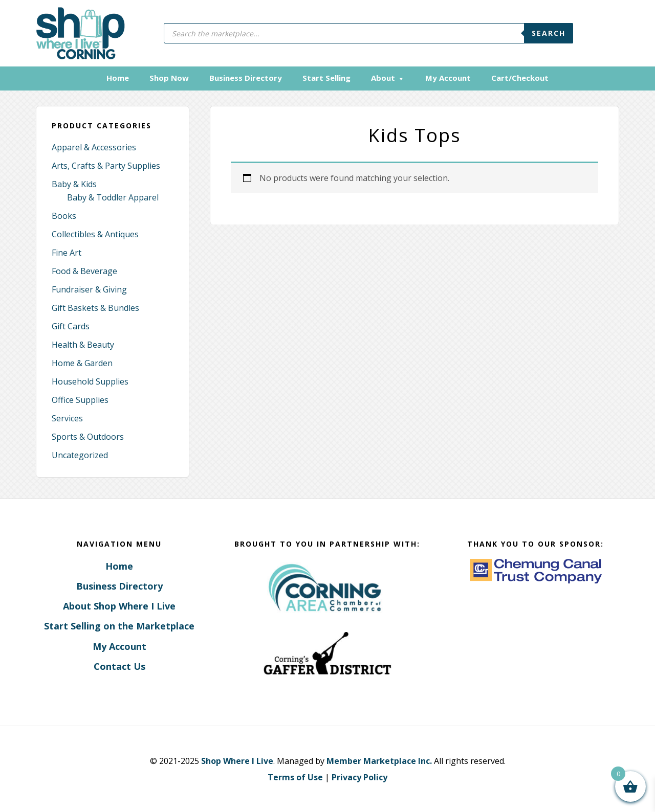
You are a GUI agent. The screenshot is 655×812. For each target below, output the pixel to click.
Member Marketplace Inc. (379, 761)
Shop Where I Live (237, 761)
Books (64, 216)
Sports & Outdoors (88, 437)
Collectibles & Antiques (95, 234)
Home (119, 566)
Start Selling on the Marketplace (119, 626)
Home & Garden (82, 363)
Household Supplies (90, 381)
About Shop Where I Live (119, 606)
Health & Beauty (83, 345)
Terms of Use (295, 777)
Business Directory (119, 586)
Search (549, 33)
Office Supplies (80, 400)
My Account (119, 646)
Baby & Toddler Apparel (113, 197)
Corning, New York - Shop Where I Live (81, 33)
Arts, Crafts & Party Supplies (106, 166)
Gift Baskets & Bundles (95, 308)
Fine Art (67, 253)
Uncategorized (80, 455)
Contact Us (119, 666)
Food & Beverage (84, 271)
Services (67, 418)
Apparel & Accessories (94, 147)
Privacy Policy (359, 777)
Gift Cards (71, 326)
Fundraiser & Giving (89, 289)
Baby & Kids (74, 184)
